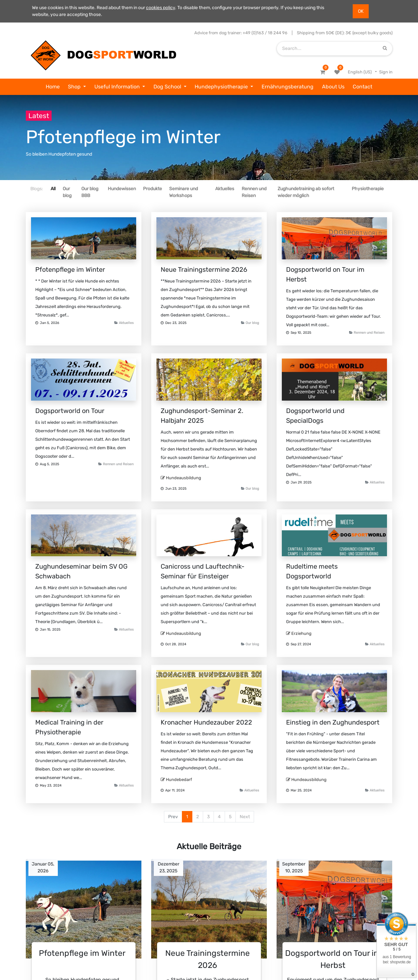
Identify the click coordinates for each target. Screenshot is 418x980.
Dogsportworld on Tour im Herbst (325, 274)
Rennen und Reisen (369, 333)
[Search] (385, 48)
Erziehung (301, 633)
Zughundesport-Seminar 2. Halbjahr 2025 (202, 416)
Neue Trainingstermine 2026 (204, 269)
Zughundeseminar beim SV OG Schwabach (81, 571)
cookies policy (161, 8)
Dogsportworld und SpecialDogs (315, 416)
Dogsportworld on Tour (70, 411)
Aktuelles (126, 323)
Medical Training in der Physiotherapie (69, 727)
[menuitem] (53, 87)
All (53, 189)
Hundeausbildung (184, 478)
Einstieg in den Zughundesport (333, 722)
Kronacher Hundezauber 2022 (206, 722)
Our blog (252, 323)
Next (245, 817)
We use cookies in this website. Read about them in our (89, 8)
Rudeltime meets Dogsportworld (312, 571)
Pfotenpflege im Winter (70, 269)
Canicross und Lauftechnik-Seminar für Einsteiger (203, 571)
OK (361, 11)
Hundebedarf (179, 780)
